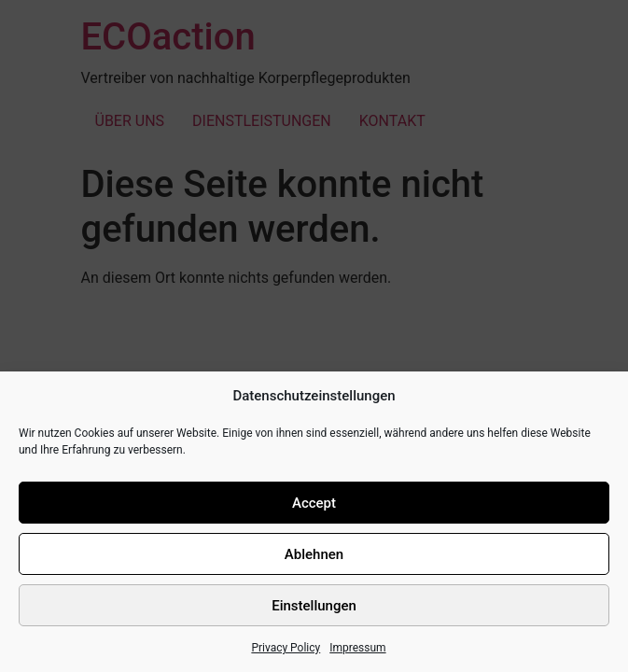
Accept (314, 503)
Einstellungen (314, 606)
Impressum (357, 648)
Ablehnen (314, 554)
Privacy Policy (286, 648)
